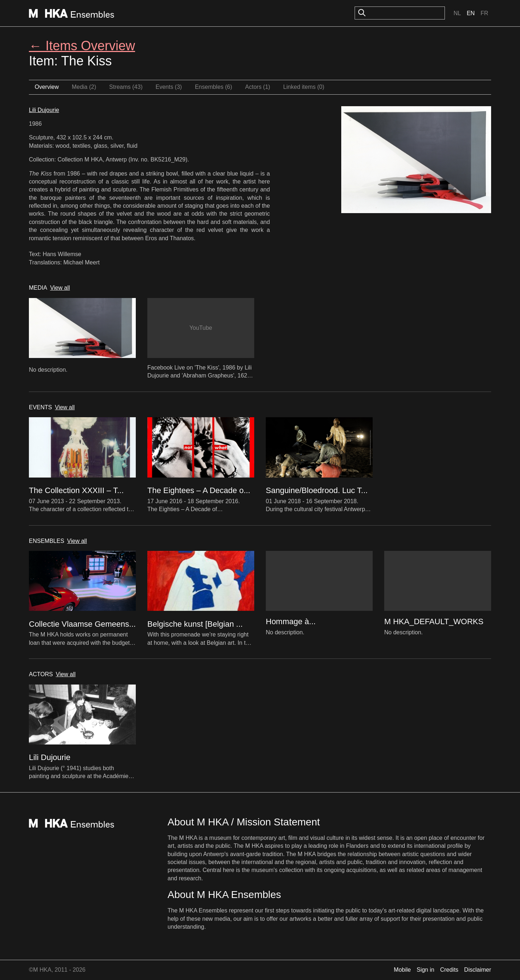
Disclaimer (478, 970)
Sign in (426, 970)
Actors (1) (258, 87)
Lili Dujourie (44, 110)
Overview (47, 87)
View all (60, 288)
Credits (449, 970)
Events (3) (169, 87)
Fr (484, 13)
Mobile (402, 970)
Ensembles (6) (214, 87)
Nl (457, 13)
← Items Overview (82, 46)
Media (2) (84, 87)
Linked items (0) (304, 87)
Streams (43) (126, 87)
